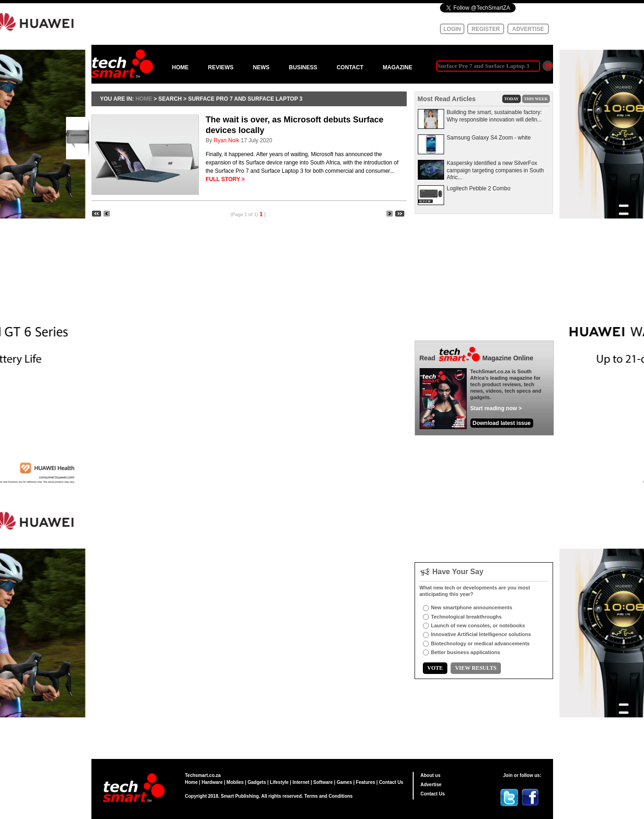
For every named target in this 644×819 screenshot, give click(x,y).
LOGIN (452, 29)
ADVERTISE (528, 29)
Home (192, 782)
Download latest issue (502, 423)
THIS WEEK (536, 99)
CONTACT (350, 67)
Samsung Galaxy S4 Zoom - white (489, 138)
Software (323, 782)
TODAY (512, 99)
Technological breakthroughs (466, 617)
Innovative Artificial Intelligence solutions (481, 634)
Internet (301, 782)
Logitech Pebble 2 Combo (479, 188)
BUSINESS (303, 67)
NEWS (261, 67)
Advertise (431, 785)
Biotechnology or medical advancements (481, 643)
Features (366, 782)
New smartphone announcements (472, 607)
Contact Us (391, 782)
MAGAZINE (397, 67)
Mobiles (235, 782)
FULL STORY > (226, 179)
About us (430, 775)
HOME (181, 67)
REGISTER (486, 29)
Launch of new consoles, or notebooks (478, 625)
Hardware (212, 782)
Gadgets (257, 782)
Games (344, 782)
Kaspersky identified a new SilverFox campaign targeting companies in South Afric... (496, 170)
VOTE (435, 668)
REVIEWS (221, 67)
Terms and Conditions (328, 796)
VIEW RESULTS (476, 668)
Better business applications (466, 652)
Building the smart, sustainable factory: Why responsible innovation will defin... (494, 116)
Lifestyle (280, 782)
